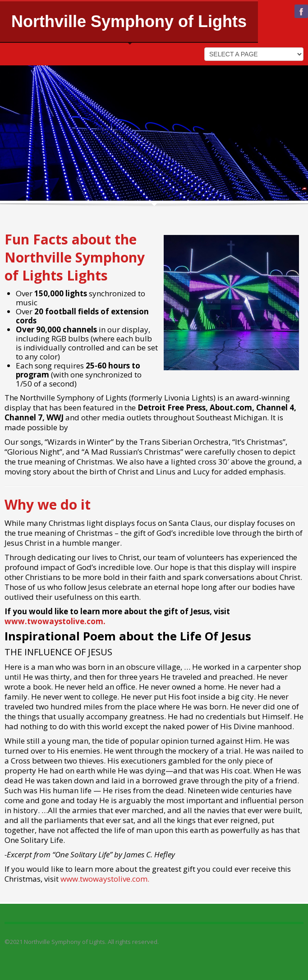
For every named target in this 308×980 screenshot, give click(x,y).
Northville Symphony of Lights (129, 21)
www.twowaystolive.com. (55, 621)
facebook (301, 11)
